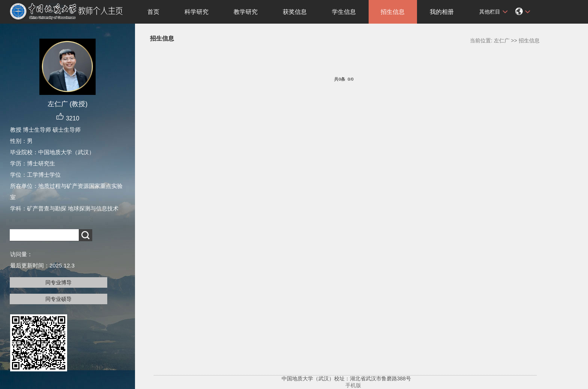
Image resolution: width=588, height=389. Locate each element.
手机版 (353, 385)
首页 (153, 12)
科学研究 (196, 12)
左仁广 (502, 41)
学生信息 (344, 12)
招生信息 (393, 12)
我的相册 (442, 12)
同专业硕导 (58, 299)
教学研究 (246, 12)
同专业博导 (58, 282)
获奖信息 (295, 12)
